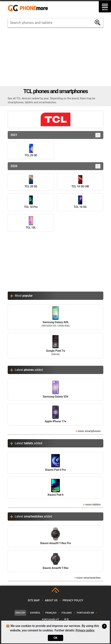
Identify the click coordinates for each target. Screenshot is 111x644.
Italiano (67, 613)
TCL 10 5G (80, 202)
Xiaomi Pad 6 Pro (55, 463)
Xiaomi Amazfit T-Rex (56, 561)
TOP (56, 592)
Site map (34, 601)
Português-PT (51, 619)
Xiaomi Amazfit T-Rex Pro (56, 536)
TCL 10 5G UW (80, 182)
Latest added (29, 370)
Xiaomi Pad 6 (55, 488)
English (20, 613)
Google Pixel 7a (55, 346)
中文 (67, 619)
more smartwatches (89, 578)
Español (35, 613)
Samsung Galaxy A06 (55, 317)
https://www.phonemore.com (29, 8)
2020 (55, 166)
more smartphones (89, 431)
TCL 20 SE (31, 150)
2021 (55, 135)
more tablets (93, 505)
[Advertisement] (55, 57)
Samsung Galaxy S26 (55, 389)
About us (51, 601)
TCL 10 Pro (31, 202)
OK (55, 638)
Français (51, 613)
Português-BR (85, 613)
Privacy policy (73, 601)
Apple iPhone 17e (55, 414)
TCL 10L (31, 223)
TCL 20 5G (31, 182)
